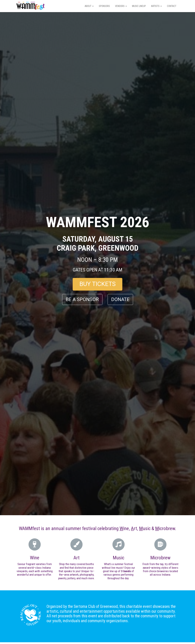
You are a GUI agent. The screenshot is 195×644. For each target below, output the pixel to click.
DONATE (120, 299)
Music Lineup (139, 6)
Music (119, 558)
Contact (172, 6)
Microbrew (160, 558)
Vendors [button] (121, 6)
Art (77, 558)
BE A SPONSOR (82, 299)
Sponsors (104, 6)
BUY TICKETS (97, 284)
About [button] (89, 6)
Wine (35, 558)
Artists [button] (156, 6)
